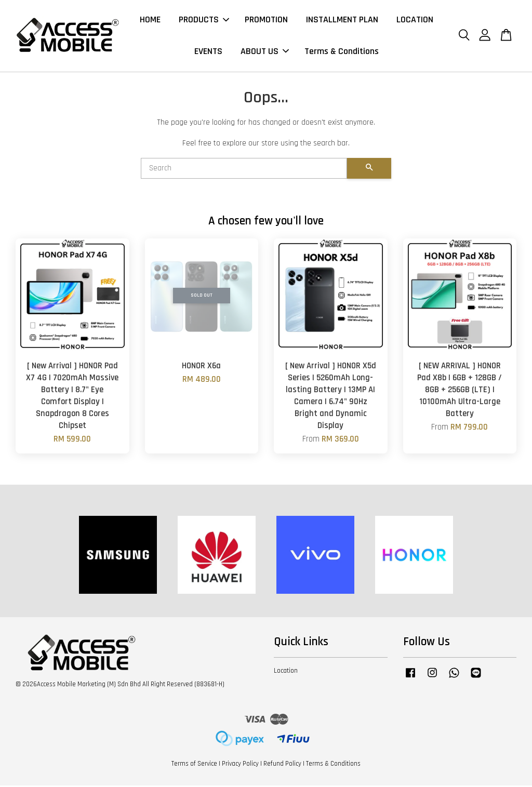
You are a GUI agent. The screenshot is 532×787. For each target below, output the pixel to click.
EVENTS (208, 52)
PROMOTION (266, 21)
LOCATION (415, 21)
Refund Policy (282, 765)
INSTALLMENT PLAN (342, 21)
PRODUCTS (204, 21)
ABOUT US (265, 52)
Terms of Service (194, 765)
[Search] (244, 170)
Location (286, 672)
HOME (150, 21)
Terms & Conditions (342, 52)
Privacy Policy (240, 765)
